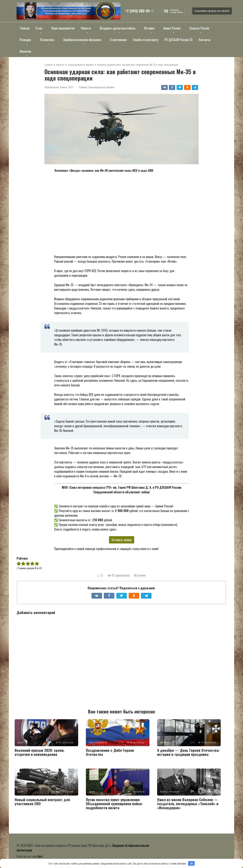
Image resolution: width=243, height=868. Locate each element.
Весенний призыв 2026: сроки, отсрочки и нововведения (40, 752)
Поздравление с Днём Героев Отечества (110, 752)
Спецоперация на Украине (101, 87)
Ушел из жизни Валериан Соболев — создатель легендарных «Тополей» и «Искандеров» (188, 803)
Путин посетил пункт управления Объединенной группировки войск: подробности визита (114, 803)
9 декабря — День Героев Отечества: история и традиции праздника (188, 752)
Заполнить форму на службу (212, 11)
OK (191, 863)
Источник (140, 575)
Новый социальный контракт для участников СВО (42, 801)
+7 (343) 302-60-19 (140, 11)
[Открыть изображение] (69, 11)
